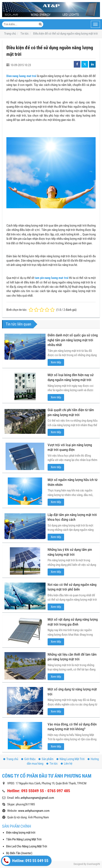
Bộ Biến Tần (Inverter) (19, 853)
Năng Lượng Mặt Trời (70, 759)
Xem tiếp (56, 362)
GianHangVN (93, 864)
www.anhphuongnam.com (34, 811)
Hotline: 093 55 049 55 (25, 861)
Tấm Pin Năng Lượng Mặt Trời (24, 839)
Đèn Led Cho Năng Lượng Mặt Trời (27, 846)
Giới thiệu (28, 759)
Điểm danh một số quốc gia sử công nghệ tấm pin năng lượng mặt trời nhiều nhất (73, 340)
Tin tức (52, 764)
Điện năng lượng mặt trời (21, 833)
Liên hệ (67, 764)
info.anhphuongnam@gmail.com (35, 798)
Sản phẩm (46, 759)
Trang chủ (11, 759)
